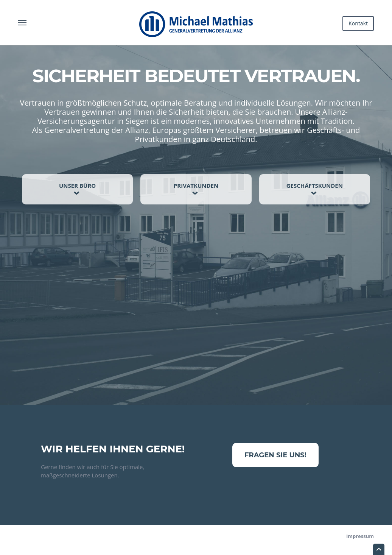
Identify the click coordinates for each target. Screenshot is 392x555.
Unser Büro (77, 186)
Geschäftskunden (315, 186)
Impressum (360, 536)
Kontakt (358, 23)
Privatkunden (196, 186)
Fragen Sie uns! (275, 455)
